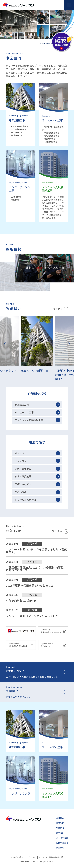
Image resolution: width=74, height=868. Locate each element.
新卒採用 (60, 833)
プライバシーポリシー (18, 857)
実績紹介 (60, 828)
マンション (21, 461)
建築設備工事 (22, 405)
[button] (71, 27)
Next (69, 344)
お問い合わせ (62, 843)
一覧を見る (57, 309)
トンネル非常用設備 (25, 500)
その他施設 (21, 492)
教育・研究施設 (23, 476)
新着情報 (60, 848)
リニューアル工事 (24, 412)
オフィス (20, 453)
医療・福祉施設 (23, 484)
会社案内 (60, 818)
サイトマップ (43, 857)
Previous (5, 344)
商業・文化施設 (23, 468)
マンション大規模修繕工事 (29, 420)
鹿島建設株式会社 (56, 857)
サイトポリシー (32, 857)
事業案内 (60, 823)
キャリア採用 (62, 838)
